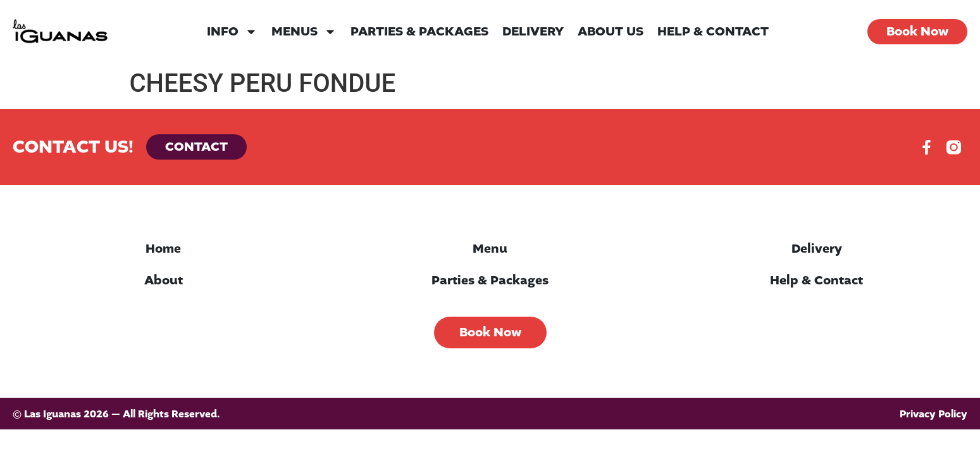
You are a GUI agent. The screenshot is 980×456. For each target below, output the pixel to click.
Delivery (533, 32)
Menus (304, 32)
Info (232, 32)
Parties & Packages (419, 32)
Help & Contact (713, 32)
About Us (611, 32)
